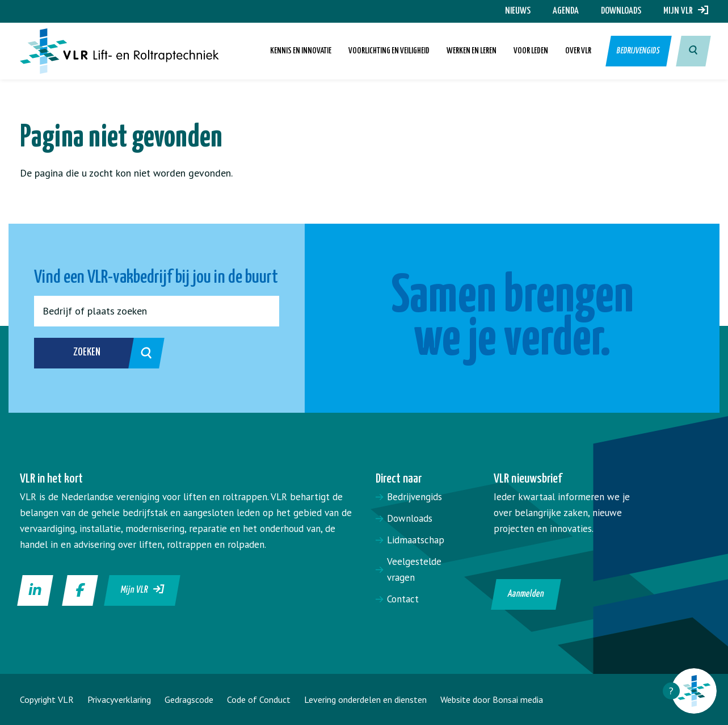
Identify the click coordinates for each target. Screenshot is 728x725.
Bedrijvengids (639, 51)
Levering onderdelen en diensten (365, 699)
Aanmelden (526, 594)
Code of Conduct (259, 699)
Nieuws (518, 11)
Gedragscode (189, 699)
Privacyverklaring (119, 699)
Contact (403, 599)
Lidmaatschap (416, 540)
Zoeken (106, 353)
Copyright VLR (47, 699)
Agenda (566, 11)
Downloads (621, 11)
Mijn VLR (686, 11)
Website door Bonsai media (492, 699)
